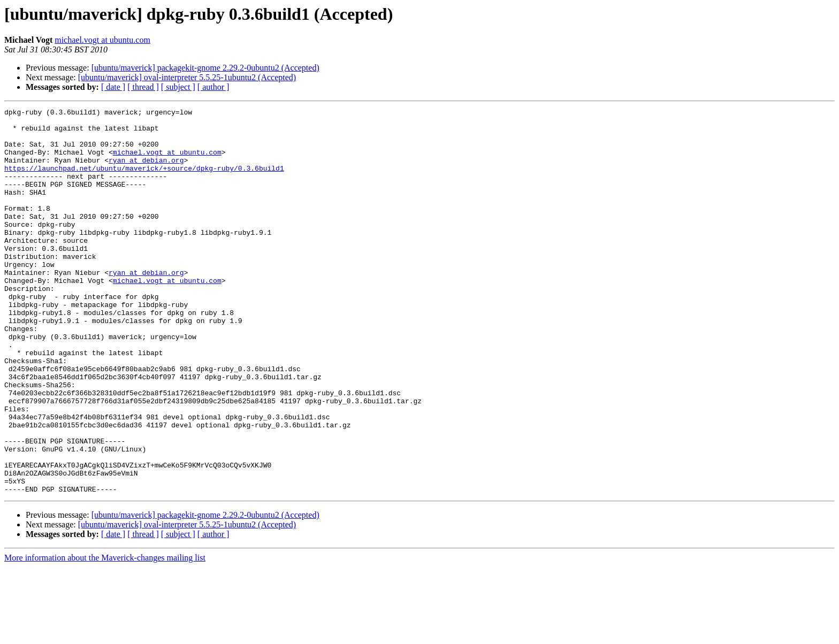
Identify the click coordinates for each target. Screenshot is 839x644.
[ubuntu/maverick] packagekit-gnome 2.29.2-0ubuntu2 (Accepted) (205, 68)
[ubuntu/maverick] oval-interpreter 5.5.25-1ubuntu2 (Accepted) (187, 77)
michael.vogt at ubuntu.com (102, 40)
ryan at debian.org (146, 171)
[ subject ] (178, 87)
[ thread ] (143, 87)
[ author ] (213, 87)
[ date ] (113, 87)
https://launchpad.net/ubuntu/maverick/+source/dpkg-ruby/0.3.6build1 (144, 181)
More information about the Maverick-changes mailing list (105, 635)
